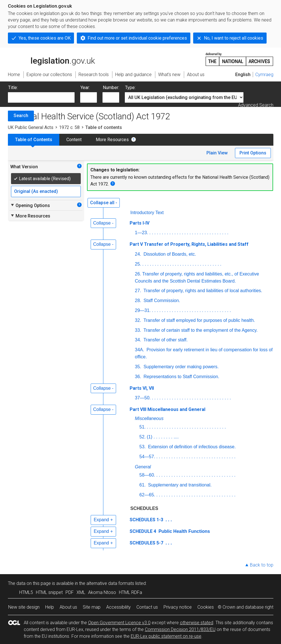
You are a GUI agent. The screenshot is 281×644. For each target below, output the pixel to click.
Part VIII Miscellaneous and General (167, 409)
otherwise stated (197, 623)
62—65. (147, 495)
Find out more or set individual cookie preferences (137, 38)
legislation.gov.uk (51, 59)
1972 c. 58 (69, 127)
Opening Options (30, 205)
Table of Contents (34, 140)
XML (81, 592)
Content (74, 140)
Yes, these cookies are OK (45, 38)
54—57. (147, 457)
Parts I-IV (140, 223)
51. (143, 427)
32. (138, 320)
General (143, 467)
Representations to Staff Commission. (181, 377)
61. (143, 485)
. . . (168, 520)
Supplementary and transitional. (179, 485)
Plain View (217, 153)
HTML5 (26, 592)
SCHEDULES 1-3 (146, 520)
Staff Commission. (161, 301)
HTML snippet (49, 592)
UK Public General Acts (31, 127)
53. (143, 447)
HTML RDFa (130, 592)
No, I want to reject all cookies (234, 38)
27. (138, 291)
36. (138, 377)
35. (138, 367)
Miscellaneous (149, 418)
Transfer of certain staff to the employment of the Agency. (200, 330)
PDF (70, 592)
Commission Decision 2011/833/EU (180, 629)
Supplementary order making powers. (180, 367)
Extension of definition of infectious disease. (191, 447)
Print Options (253, 153)
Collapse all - (104, 203)
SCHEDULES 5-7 (146, 543)
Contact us (147, 607)
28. (138, 301)
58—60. (147, 475)
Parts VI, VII (142, 388)
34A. (140, 350)
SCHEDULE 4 (143, 531)
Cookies (206, 607)
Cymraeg (264, 75)
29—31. (143, 310)
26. (138, 274)
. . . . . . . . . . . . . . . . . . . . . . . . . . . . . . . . (189, 233)
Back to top (262, 565)
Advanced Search (256, 105)
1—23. (142, 233)
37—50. (143, 398)
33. (138, 330)
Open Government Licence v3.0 (119, 623)
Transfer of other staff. (165, 340)
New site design (24, 607)
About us (68, 607)
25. (138, 264)
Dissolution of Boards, (170, 254)
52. (143, 437)
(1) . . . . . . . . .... (163, 437)
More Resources (112, 140)
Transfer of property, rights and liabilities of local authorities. (202, 291)
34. (138, 340)
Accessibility (118, 607)
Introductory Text (147, 213)
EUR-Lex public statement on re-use (166, 636)
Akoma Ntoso (102, 592)
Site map (92, 607)
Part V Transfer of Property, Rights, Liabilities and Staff (189, 244)
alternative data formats (110, 583)
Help (50, 607)
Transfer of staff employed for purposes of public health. (199, 320)
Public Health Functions (184, 531)
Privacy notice (178, 607)
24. (138, 254)
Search (21, 116)
